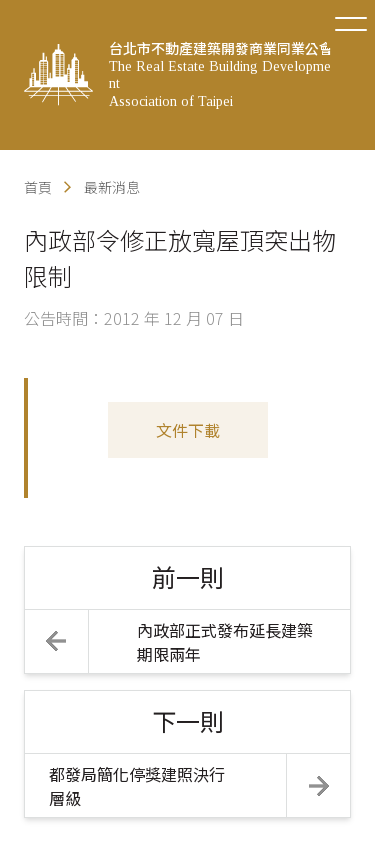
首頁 (38, 187)
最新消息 (112, 187)
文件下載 (188, 430)
